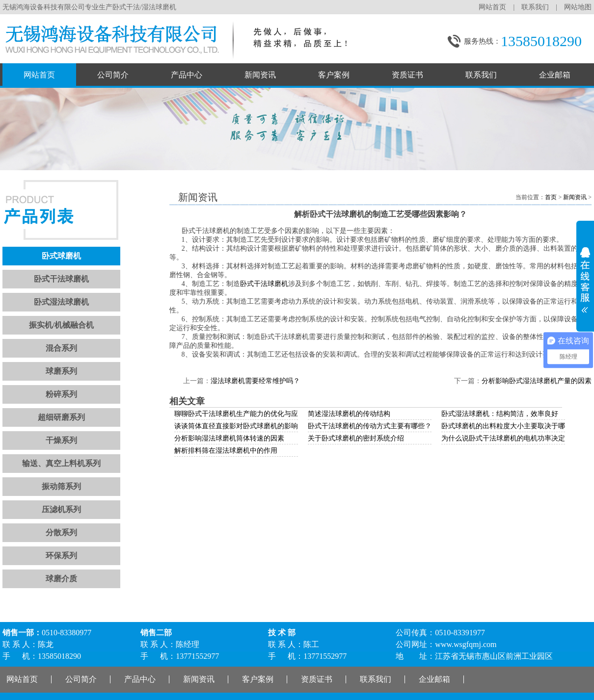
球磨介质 (61, 579)
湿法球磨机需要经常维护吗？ (255, 381)
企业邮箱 (555, 75)
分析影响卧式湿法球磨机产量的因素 (537, 381)
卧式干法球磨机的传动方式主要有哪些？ (370, 426)
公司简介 (113, 75)
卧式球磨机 (61, 256)
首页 (551, 197)
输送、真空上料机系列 (61, 463)
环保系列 (61, 556)
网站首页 (492, 7)
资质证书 (407, 75)
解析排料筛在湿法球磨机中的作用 (226, 451)
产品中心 (187, 75)
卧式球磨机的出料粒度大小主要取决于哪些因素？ (517, 426)
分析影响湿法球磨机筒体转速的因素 (229, 438)
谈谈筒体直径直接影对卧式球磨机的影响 (236, 426)
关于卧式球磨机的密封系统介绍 (356, 438)
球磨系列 (61, 371)
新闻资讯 (260, 75)
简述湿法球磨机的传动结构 (349, 414)
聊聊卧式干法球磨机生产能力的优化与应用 (240, 414)
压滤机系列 (61, 509)
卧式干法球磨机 (61, 279)
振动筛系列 (61, 486)
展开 (585, 277)
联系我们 (535, 7)
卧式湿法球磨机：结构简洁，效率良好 (500, 414)
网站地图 (578, 7)
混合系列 (61, 348)
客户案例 (334, 75)
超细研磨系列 (61, 417)
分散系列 (61, 532)
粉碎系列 (61, 394)
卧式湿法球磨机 (61, 302)
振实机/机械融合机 (61, 325)
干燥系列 (61, 440)
